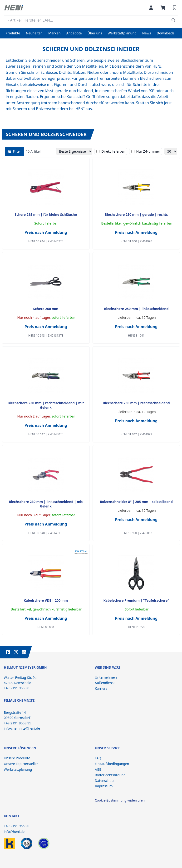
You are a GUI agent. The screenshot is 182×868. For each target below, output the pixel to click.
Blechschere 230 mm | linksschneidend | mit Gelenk (46, 504)
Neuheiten (34, 33)
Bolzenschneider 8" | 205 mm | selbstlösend (136, 502)
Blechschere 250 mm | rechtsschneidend (136, 403)
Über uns (95, 33)
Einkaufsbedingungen (112, 764)
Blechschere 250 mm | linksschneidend (136, 309)
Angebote (74, 33)
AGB (98, 769)
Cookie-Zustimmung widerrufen (120, 800)
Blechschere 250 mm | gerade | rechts (136, 214)
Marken (54, 33)
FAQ (98, 758)
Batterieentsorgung (110, 775)
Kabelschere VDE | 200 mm (46, 600)
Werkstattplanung (122, 33)
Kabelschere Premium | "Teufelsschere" (136, 600)
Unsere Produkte (17, 758)
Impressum (104, 786)
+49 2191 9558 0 (17, 826)
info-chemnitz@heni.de (22, 728)
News (147, 33)
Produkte (13, 33)
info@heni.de (14, 832)
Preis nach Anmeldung (46, 232)
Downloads (166, 33)
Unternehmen (106, 677)
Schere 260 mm (46, 309)
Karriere (101, 688)
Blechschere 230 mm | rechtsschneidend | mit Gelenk (46, 405)
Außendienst (105, 683)
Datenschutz (105, 781)
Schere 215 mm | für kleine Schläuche (46, 214)
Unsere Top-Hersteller (21, 764)
